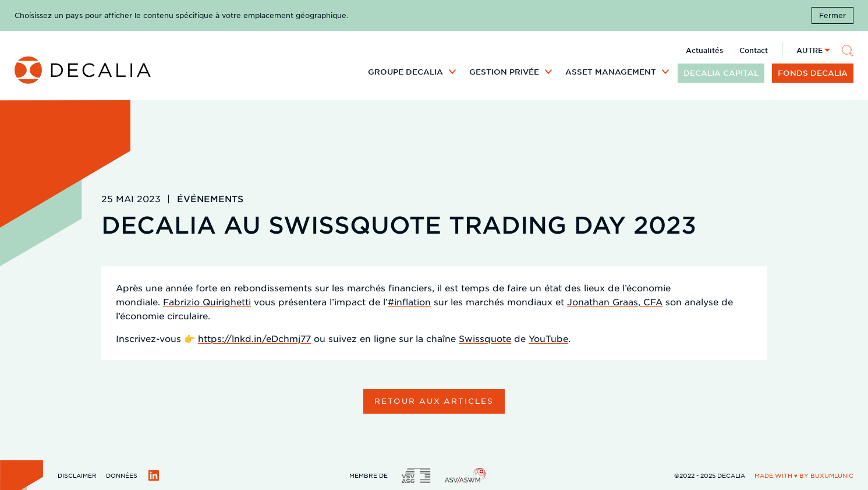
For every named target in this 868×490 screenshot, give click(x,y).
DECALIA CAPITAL (721, 73)
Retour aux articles (434, 401)
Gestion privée (504, 72)
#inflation (409, 302)
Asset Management (611, 72)
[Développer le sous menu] (452, 71)
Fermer (832, 15)
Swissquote (485, 338)
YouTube (548, 338)
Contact (754, 50)
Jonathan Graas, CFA (615, 302)
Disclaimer (77, 475)
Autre (809, 50)
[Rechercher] (848, 51)
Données (122, 475)
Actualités (704, 50)
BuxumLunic (832, 475)
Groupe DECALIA (405, 72)
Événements (210, 198)
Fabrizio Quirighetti (207, 302)
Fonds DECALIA (813, 73)
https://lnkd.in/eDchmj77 (254, 338)
